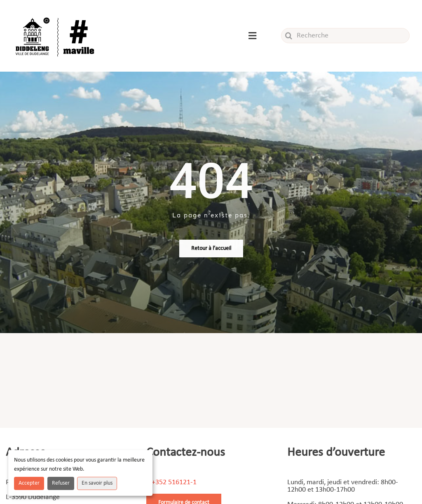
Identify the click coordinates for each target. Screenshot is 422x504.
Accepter (29, 483)
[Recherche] (345, 36)
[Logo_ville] (56, 16)
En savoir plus (97, 483)
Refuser (61, 483)
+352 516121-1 (174, 482)
